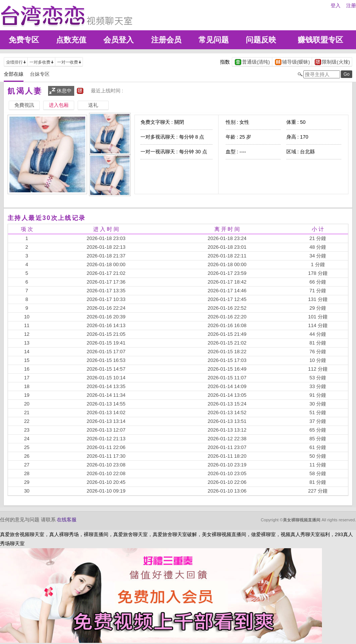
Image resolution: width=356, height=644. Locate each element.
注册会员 (166, 40)
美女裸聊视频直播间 (302, 520)
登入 (336, 5)
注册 (351, 5)
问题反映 (261, 40)
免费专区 (24, 40)
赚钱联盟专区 (320, 40)
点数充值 (71, 40)
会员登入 (119, 40)
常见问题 (214, 40)
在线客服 (67, 520)
